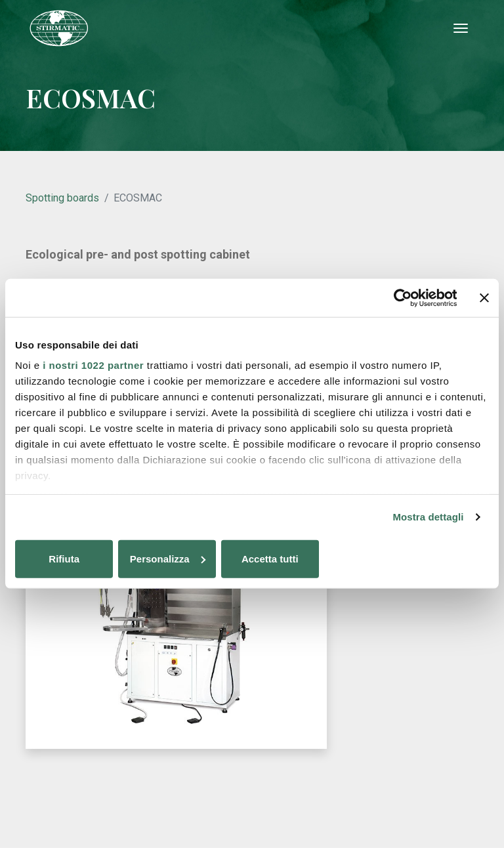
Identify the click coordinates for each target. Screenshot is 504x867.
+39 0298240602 (229, 791)
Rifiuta (92, 560)
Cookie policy (248, 831)
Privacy (198, 831)
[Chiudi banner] (484, 298)
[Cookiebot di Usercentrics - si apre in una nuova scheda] (399, 298)
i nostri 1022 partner (93, 366)
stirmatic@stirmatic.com (254, 804)
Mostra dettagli (428, 518)
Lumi (433, 711)
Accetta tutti (412, 560)
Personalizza (252, 560)
